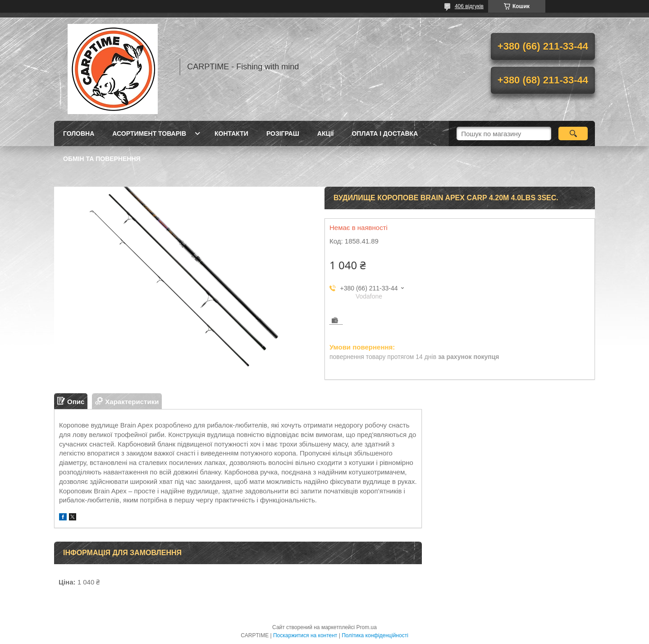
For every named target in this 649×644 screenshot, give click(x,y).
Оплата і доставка (385, 133)
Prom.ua (367, 627)
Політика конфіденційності (375, 635)
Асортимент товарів (149, 133)
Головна (79, 133)
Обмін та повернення (102, 159)
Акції (326, 133)
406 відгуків (469, 6)
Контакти (231, 133)
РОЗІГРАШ (283, 133)
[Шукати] (573, 133)
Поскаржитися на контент (305, 635)
